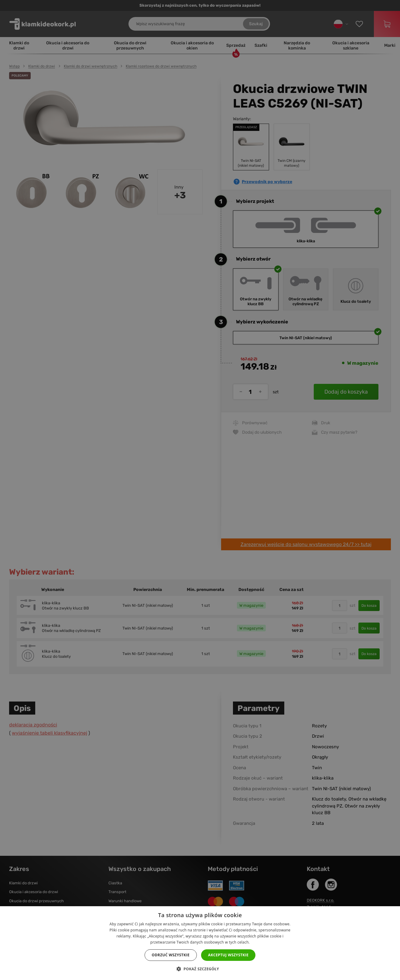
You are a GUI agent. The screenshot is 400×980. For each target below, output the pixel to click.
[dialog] (200, 490)
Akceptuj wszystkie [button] (228, 955)
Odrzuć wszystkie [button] (171, 955)
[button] (200, 969)
